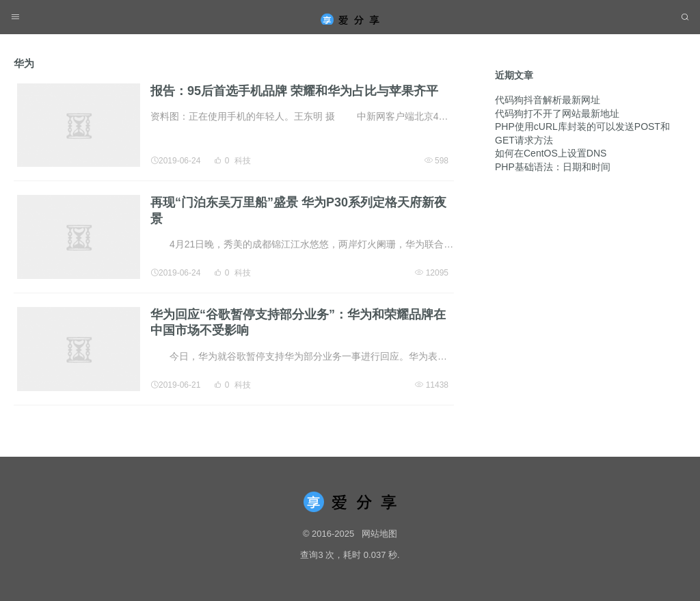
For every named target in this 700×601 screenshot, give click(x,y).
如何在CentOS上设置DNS (551, 142)
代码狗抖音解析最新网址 (548, 89)
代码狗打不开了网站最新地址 (557, 103)
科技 (243, 161)
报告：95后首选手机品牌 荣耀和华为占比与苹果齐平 (294, 91)
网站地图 (379, 534)
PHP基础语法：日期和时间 (553, 156)
